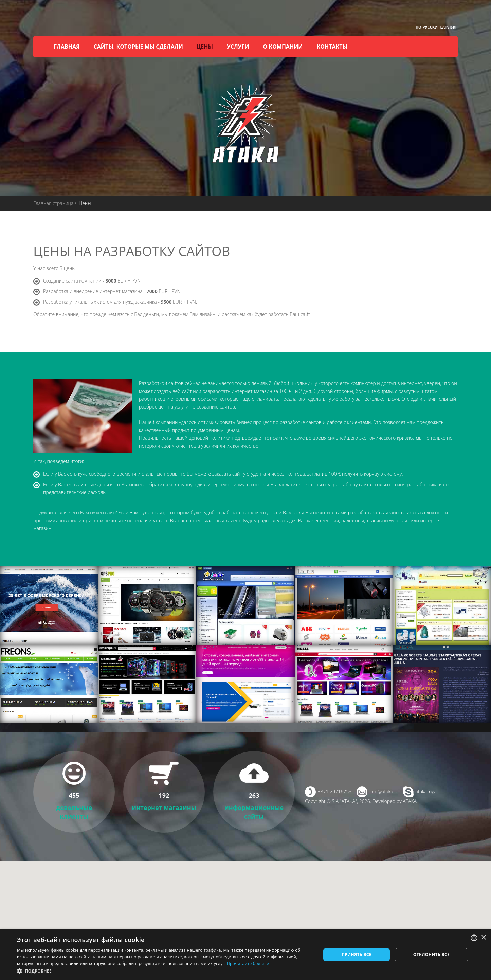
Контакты (332, 47)
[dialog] (245, 955)
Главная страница (53, 203)
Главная (67, 47)
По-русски (427, 27)
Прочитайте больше (248, 964)
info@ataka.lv (384, 791)
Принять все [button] (357, 954)
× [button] (483, 938)
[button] (164, 971)
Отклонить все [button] (431, 954)
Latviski (448, 27)
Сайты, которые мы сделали (138, 47)
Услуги (238, 47)
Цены (205, 47)
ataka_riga (426, 791)
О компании (283, 47)
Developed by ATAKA (395, 801)
